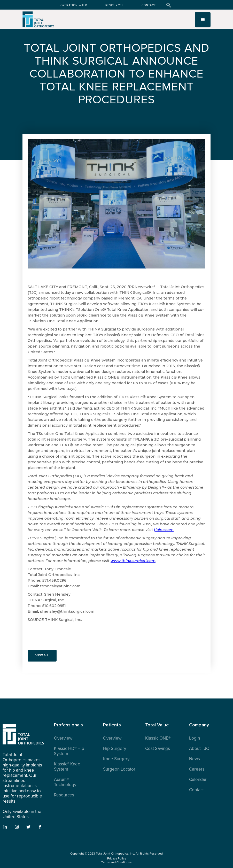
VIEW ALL (42, 655)
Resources (64, 795)
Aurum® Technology (65, 782)
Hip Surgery (115, 749)
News (195, 759)
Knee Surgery (116, 759)
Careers (197, 769)
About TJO (199, 749)
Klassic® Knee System (67, 767)
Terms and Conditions (116, 862)
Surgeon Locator (119, 769)
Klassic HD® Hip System (69, 751)
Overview (63, 738)
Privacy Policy (117, 859)
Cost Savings (158, 749)
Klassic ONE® (158, 738)
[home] (39, 22)
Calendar (198, 780)
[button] (203, 20)
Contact (196, 790)
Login (195, 738)
